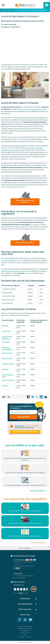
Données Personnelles (25, 633)
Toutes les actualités (37, 491)
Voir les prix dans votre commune (25, 201)
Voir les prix (23, 417)
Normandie (6, 342)
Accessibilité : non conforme (25, 637)
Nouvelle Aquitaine (8, 364)
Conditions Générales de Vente (25, 626)
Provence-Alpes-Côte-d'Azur (7, 337)
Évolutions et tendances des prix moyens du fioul (23, 21)
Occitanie (5, 369)
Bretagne (5, 326)
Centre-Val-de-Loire (8, 380)
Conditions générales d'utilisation (25, 629)
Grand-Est (5, 386)
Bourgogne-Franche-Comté (7, 348)
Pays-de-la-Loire (7, 358)
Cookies (25, 635)
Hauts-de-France (7, 353)
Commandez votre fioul (25, 242)
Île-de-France (6, 331)
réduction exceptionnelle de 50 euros (13, 271)
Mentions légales (25, 631)
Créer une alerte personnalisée (25, 432)
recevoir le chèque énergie (10, 260)
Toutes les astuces (38, 542)
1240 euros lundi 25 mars (32, 109)
